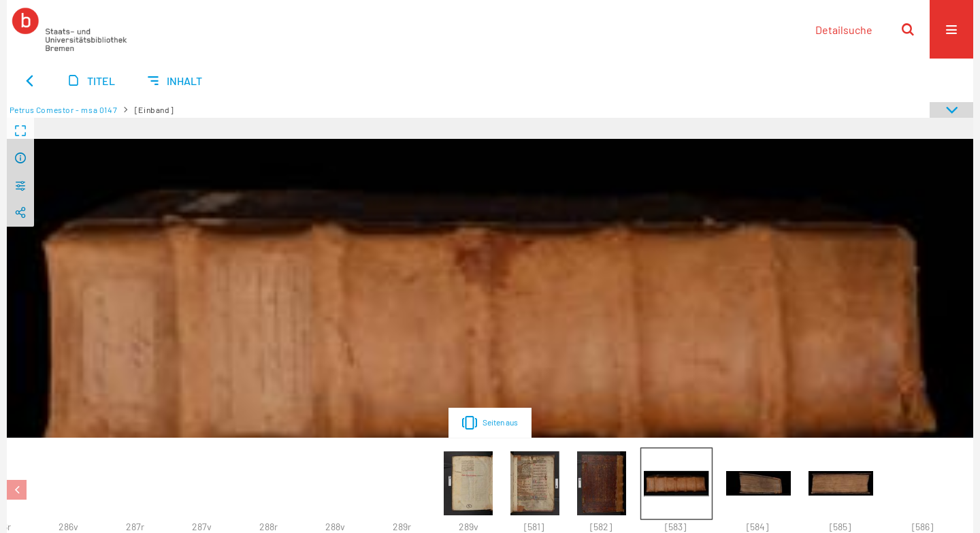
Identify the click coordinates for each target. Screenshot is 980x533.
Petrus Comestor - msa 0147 (64, 110)
